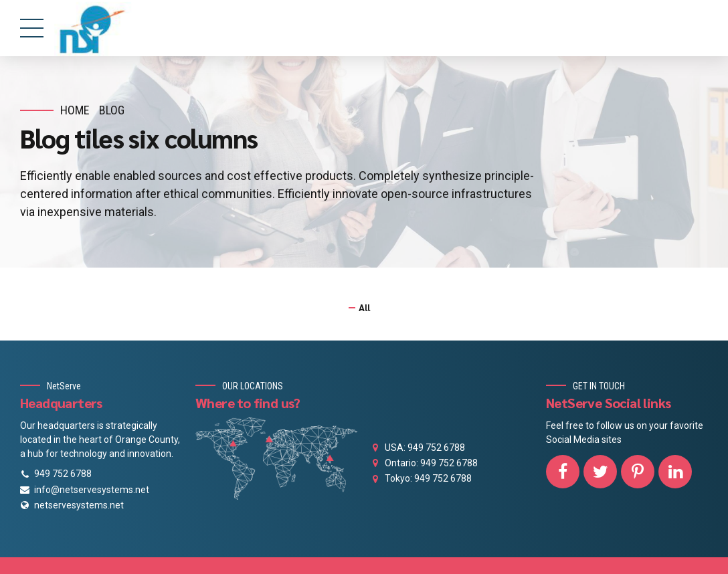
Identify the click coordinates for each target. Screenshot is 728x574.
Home (75, 110)
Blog (112, 110)
